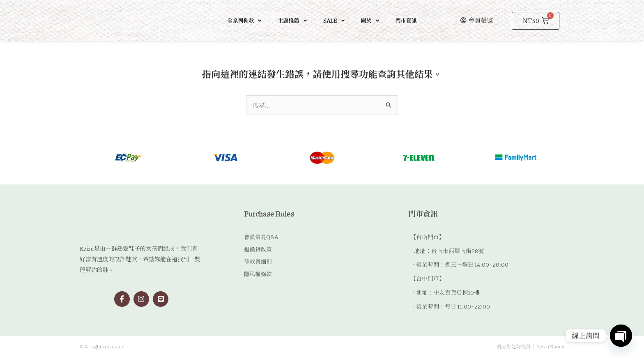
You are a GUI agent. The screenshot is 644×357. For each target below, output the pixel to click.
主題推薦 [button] (292, 21)
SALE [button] (334, 21)
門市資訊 (406, 21)
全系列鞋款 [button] (244, 21)
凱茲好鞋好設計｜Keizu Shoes (530, 347)
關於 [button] (370, 21)
